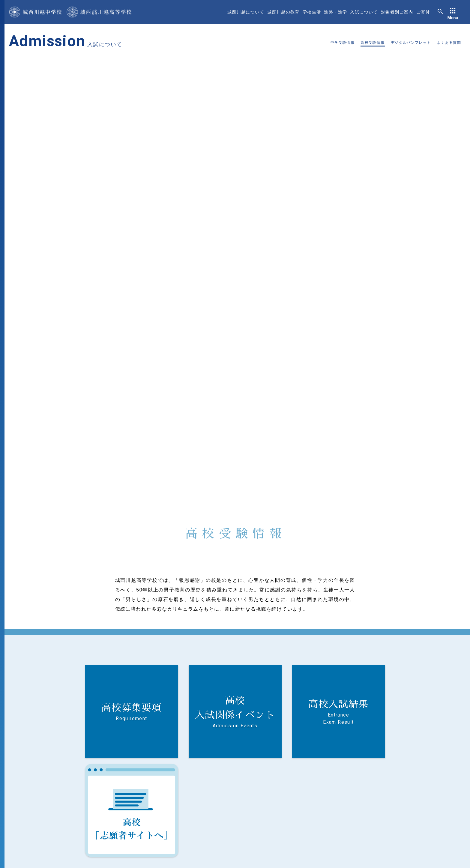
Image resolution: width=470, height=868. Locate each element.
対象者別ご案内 (397, 12)
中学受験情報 (343, 43)
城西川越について (246, 12)
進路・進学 (335, 12)
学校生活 (312, 12)
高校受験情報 (373, 43)
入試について (364, 12)
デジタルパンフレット (411, 43)
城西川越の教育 (283, 12)
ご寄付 (423, 12)
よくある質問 (449, 43)
